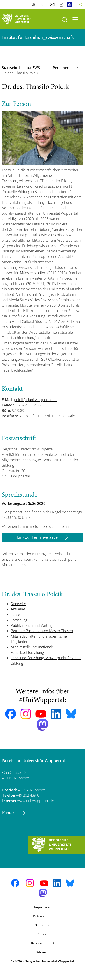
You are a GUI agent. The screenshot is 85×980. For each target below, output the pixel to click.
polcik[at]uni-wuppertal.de (35, 400)
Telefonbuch (44, 5)
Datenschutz (43, 916)
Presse (42, 934)
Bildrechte (42, 925)
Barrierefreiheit (43, 943)
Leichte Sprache (70, 5)
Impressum (43, 907)
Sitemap (42, 952)
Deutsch (80, 5)
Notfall (61, 5)
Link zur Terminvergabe (37, 537)
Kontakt (9, 813)
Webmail (53, 5)
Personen (61, 68)
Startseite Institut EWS (21, 68)
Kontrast (35, 5)
